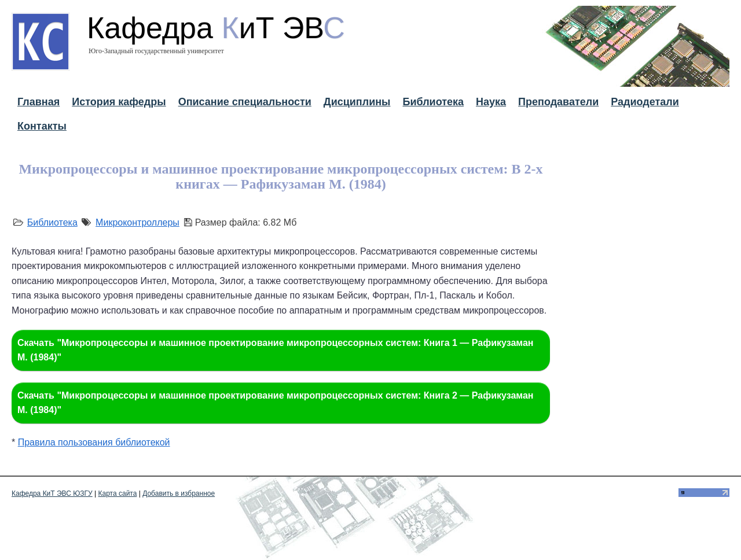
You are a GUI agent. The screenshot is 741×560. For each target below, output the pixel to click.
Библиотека (433, 102)
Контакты (42, 126)
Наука (491, 102)
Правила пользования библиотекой (94, 442)
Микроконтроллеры (137, 222)
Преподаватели (558, 102)
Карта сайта (118, 493)
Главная (38, 102)
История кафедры (119, 102)
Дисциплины (357, 102)
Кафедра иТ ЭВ (216, 28)
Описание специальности (245, 102)
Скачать (276, 350)
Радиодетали (645, 102)
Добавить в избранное (179, 493)
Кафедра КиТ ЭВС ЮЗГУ (52, 493)
